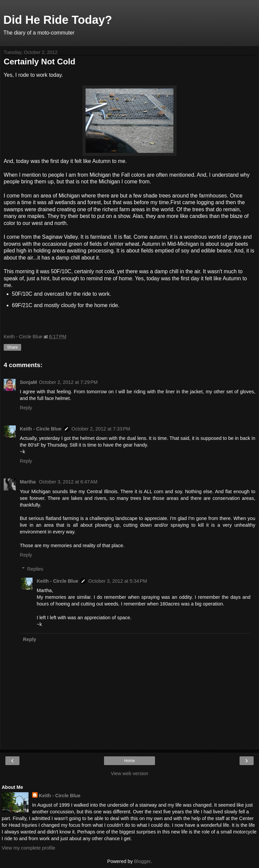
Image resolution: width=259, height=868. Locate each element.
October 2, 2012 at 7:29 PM (68, 382)
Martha (28, 482)
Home (129, 761)
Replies (35, 569)
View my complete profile (29, 848)
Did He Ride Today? (58, 20)
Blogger (142, 861)
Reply (26, 408)
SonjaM (28, 382)
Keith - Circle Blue (41, 429)
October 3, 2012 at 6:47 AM (68, 482)
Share (12, 347)
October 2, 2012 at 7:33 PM (101, 429)
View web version (129, 773)
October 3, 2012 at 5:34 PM (118, 581)
